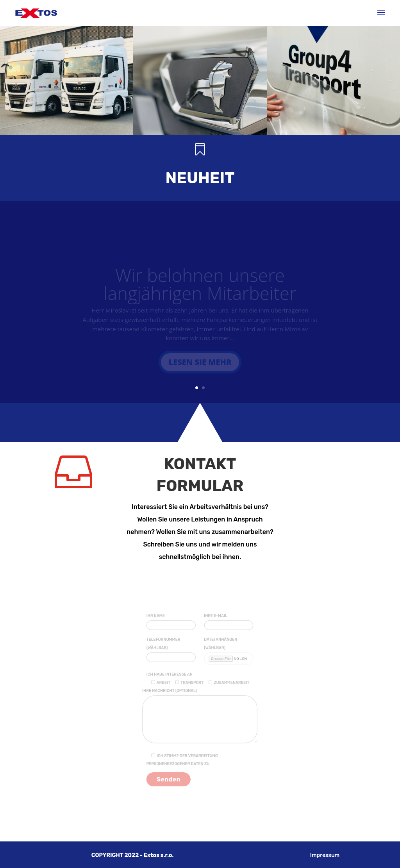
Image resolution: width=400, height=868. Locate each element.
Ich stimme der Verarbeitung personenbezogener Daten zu (185, 752)
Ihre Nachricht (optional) (200, 715)
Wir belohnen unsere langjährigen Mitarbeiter (200, 287)
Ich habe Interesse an (174, 679)
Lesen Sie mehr (200, 365)
